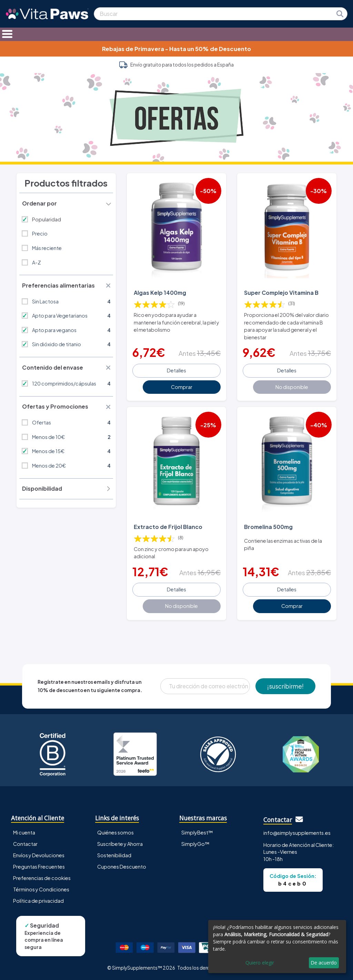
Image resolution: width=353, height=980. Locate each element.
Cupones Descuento (122, 867)
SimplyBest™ (197, 832)
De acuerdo (324, 963)
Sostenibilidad (114, 855)
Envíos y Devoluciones (39, 855)
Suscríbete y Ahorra (120, 844)
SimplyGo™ (195, 844)
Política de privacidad (38, 901)
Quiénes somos (115, 832)
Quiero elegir (260, 963)
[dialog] (277, 947)
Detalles (176, 370)
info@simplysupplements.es (297, 833)
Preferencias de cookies (42, 878)
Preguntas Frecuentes (39, 867)
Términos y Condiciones (41, 889)
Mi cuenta (24, 832)
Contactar (25, 844)
